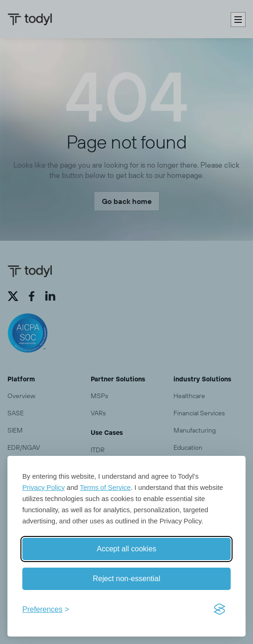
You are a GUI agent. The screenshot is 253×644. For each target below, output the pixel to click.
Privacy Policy (43, 488)
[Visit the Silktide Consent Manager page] (220, 610)
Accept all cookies (126, 549)
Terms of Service (105, 488)
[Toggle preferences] (46, 610)
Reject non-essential (127, 579)
